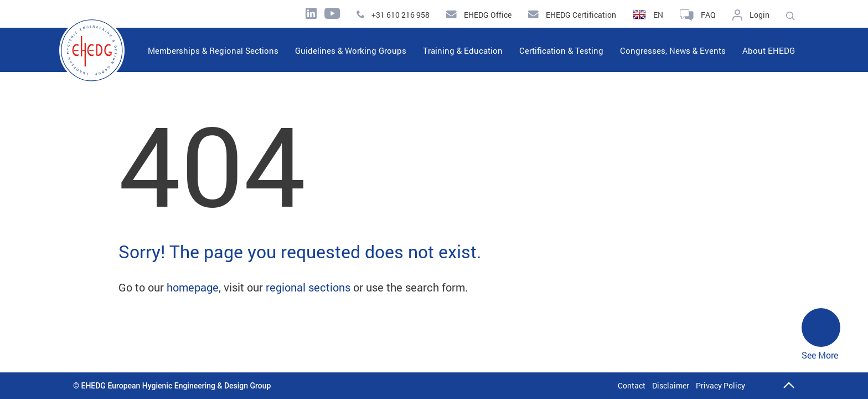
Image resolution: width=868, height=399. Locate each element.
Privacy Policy (720, 385)
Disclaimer (671, 385)
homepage (193, 287)
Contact (632, 385)
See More (821, 334)
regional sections (308, 287)
